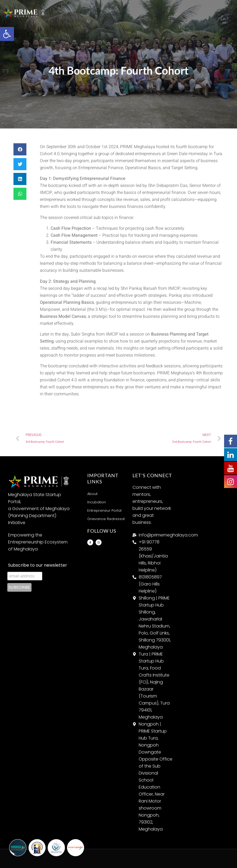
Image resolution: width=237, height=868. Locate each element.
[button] (230, 13)
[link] (7, 34)
